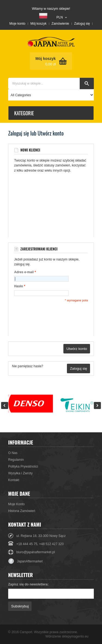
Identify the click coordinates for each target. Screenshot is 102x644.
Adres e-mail (24, 272)
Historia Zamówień (22, 511)
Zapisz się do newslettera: (28, 584)
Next (97, 405)
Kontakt (14, 480)
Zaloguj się (82, 24)
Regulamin (16, 460)
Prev (5, 405)
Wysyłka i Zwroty (20, 473)
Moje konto (18, 24)
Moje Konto (16, 504)
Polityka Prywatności (23, 466)
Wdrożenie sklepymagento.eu (67, 636)
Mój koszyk (38, 24)
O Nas (13, 453)
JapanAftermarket (25, 561)
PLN (60, 17)
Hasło (19, 286)
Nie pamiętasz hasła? (28, 366)
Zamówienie (60, 24)
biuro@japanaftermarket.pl (36, 552)
